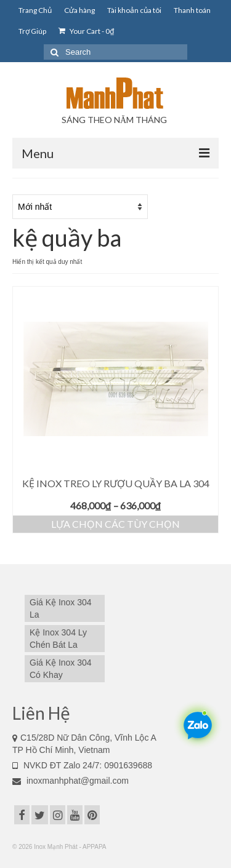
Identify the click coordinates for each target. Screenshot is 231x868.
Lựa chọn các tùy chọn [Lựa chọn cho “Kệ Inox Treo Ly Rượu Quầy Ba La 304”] (115, 524)
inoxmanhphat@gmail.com (71, 781)
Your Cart (86, 31)
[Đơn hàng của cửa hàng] (80, 207)
